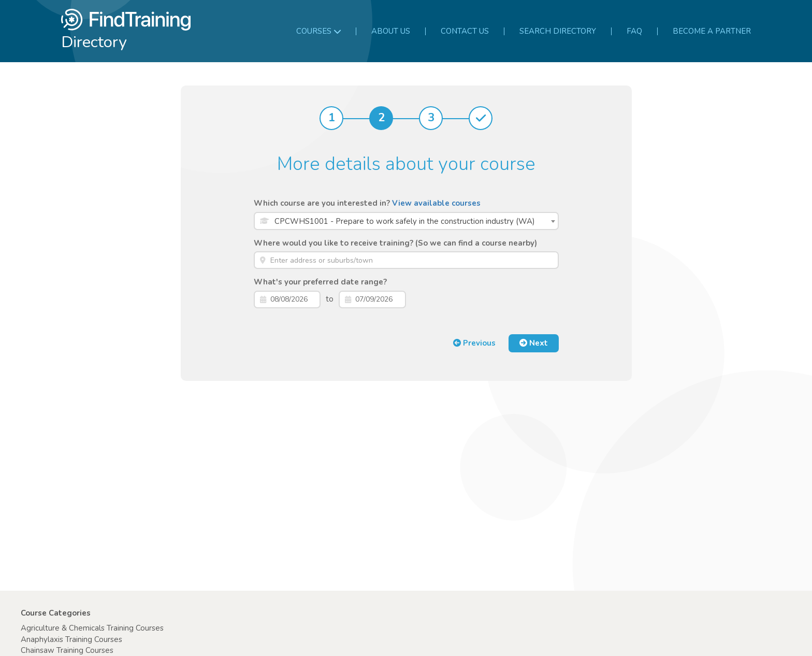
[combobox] (406, 221)
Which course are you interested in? (367, 203)
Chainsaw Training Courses (67, 650)
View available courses (436, 203)
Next (534, 343)
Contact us (465, 31)
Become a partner (712, 31)
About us (391, 31)
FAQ (634, 31)
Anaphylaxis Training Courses (71, 639)
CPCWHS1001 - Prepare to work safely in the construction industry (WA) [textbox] (405, 221)
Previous (474, 343)
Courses (318, 31)
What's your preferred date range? (320, 282)
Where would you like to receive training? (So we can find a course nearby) (395, 243)
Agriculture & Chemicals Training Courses (92, 628)
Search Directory (558, 31)
